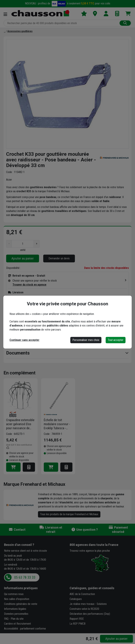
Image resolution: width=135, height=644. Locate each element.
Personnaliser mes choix (86, 340)
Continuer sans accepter (24, 340)
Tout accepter (116, 340)
